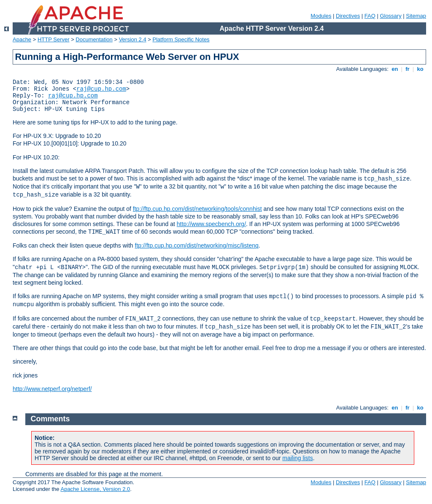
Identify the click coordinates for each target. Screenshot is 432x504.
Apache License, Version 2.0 (95, 489)
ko (420, 69)
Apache (22, 39)
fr (408, 69)
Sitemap (416, 16)
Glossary (390, 16)
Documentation (94, 39)
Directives (348, 16)
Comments (50, 419)
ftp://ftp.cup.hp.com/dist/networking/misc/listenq (197, 245)
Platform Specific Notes (181, 39)
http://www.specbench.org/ (211, 224)
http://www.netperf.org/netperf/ (52, 389)
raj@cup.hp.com (101, 89)
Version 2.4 (133, 39)
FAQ (370, 16)
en (395, 69)
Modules (321, 16)
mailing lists (297, 458)
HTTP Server (54, 39)
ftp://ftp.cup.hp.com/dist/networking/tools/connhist (197, 209)
